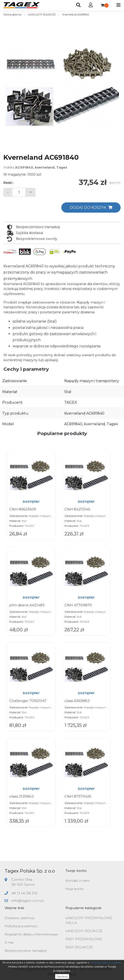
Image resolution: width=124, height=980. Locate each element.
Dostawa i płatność (20, 918)
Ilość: (8, 183)
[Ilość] (19, 192)
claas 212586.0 (22, 796)
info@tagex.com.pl (27, 901)
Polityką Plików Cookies (106, 962)
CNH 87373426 (78, 796)
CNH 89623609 (23, 509)
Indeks (9, 167)
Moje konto (75, 889)
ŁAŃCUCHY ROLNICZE (84, 931)
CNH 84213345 (77, 509)
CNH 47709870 (78, 605)
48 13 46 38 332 (24, 893)
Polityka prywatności (21, 926)
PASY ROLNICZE (79, 947)
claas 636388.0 (77, 701)
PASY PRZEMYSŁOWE (84, 939)
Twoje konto (76, 871)
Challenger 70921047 (28, 701)
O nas (9, 943)
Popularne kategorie (83, 908)
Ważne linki (14, 908)
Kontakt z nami (78, 881)
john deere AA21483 (27, 605)
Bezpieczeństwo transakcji (26, 951)
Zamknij (62, 976)
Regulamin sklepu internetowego (31, 934)
